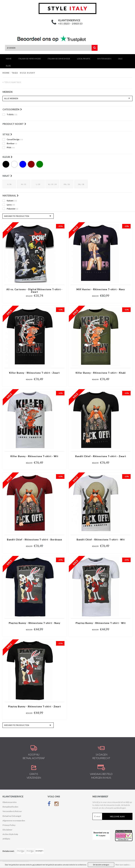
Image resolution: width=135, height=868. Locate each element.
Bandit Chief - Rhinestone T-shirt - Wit (101, 540)
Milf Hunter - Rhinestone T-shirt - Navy (101, 289)
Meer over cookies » (123, 865)
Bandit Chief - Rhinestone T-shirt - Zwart (101, 456)
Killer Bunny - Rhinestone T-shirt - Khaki (101, 373)
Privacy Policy (9, 825)
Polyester (12, 209)
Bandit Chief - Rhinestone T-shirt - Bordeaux (35, 540)
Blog (8, 66)
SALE (120, 59)
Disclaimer (7, 830)
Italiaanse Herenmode (30, 59)
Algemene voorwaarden (14, 821)
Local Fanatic (84, 59)
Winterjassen (104, 59)
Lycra (11, 205)
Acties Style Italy (10, 834)
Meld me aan (117, 816)
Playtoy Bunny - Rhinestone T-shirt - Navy (35, 623)
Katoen (12, 201)
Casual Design (15, 139)
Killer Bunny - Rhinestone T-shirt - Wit (34, 456)
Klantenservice (10, 802)
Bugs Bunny (28, 73)
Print (11, 148)
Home (9, 59)
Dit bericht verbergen (101, 865)
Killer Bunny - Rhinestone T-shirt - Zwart (34, 373)
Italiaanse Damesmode (59, 59)
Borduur (12, 143)
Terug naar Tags (12, 82)
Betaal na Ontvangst (12, 816)
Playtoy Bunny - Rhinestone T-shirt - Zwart (35, 707)
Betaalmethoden (10, 807)
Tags (15, 73)
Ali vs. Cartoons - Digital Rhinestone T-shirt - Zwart (34, 291)
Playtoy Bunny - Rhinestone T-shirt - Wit (101, 623)
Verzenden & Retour (12, 811)
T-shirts (12, 114)
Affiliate (6, 839)
